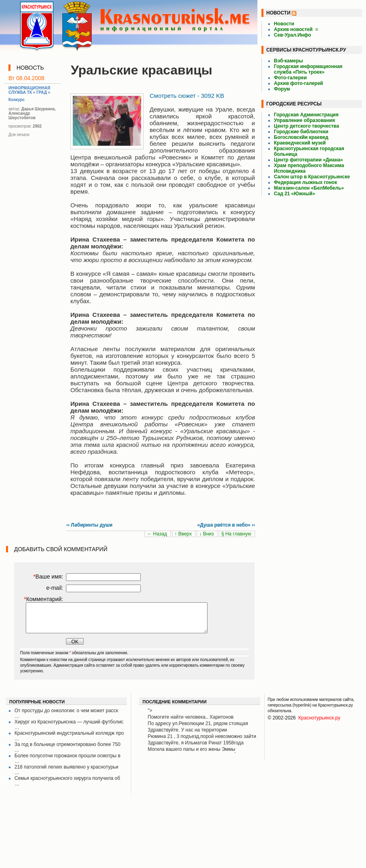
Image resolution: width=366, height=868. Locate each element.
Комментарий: (43, 599)
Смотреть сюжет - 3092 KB (187, 96)
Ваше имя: (48, 577)
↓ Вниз (207, 534)
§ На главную (237, 534)
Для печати (19, 135)
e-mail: (55, 588)
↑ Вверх (184, 534)
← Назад (157, 534)
